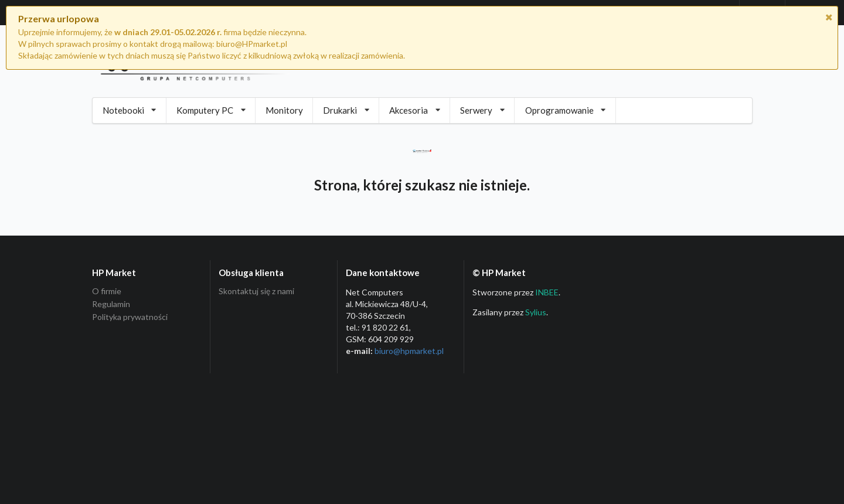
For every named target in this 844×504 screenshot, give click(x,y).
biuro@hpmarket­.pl (409, 351)
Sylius (536, 312)
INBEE (547, 292)
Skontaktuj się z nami (256, 291)
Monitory (284, 110)
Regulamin (111, 304)
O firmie (107, 291)
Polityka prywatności (130, 317)
